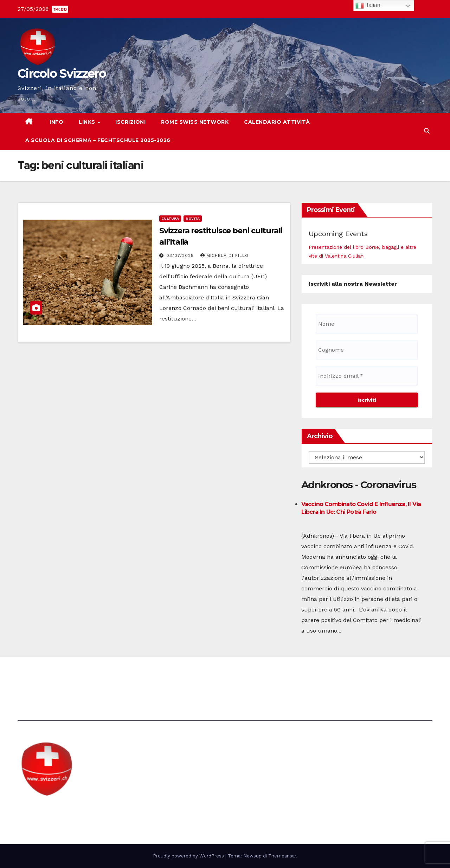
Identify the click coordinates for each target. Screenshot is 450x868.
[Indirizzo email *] (367, 376)
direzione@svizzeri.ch (163, 676)
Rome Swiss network (195, 122)
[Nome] (367, 324)
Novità (193, 218)
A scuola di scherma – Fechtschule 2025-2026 (98, 140)
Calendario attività (277, 122)
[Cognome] (367, 350)
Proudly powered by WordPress (189, 856)
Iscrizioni (130, 122)
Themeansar (282, 856)
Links (88, 122)
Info (56, 122)
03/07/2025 (181, 255)
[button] (427, 131)
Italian (368, 6)
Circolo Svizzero (62, 73)
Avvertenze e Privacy (258, 676)
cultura (170, 218)
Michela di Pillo (224, 255)
